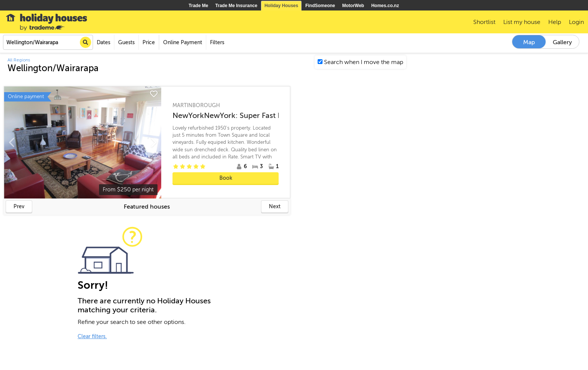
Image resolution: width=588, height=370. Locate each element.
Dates (103, 43)
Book (226, 178)
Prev (19, 207)
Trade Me (198, 6)
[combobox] (48, 42)
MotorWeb (353, 6)
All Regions (19, 60)
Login (576, 22)
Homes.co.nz (385, 6)
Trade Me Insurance (236, 6)
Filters (217, 43)
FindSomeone (320, 6)
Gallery (562, 42)
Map (529, 42)
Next (275, 207)
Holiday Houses (281, 6)
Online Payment (183, 43)
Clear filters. (92, 336)
